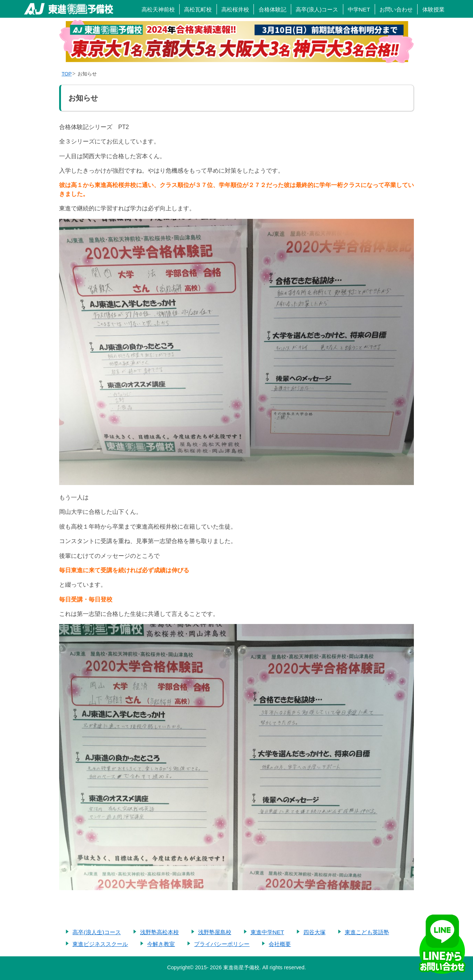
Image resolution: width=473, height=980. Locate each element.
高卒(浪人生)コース (96, 932)
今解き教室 (161, 944)
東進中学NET (267, 932)
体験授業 (433, 9)
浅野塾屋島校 (215, 932)
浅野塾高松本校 (159, 932)
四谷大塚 (314, 932)
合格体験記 (273, 9)
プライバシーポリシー (222, 944)
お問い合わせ (396, 9)
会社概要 (280, 944)
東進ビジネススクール (100, 944)
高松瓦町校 (198, 9)
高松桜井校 (235, 9)
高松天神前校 (158, 9)
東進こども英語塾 (367, 932)
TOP (67, 74)
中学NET (359, 9)
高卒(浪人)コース (317, 9)
